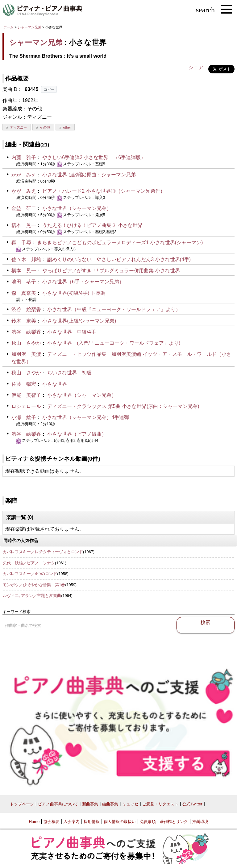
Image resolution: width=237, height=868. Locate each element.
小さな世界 (55, 384)
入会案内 (72, 822)
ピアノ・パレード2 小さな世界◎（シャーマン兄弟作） (104, 191)
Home (34, 822)
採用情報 (92, 822)
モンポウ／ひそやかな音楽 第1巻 (34, 585)
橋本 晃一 (24, 225)
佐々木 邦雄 (26, 259)
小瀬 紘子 (24, 417)
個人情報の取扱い (120, 822)
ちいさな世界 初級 (69, 373)
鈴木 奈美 (24, 321)
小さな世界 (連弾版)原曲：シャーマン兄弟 (89, 175)
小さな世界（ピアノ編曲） (77, 434)
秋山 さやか (26, 343)
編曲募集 (110, 804)
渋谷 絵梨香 (26, 309)
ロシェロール (26, 406)
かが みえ (24, 175)
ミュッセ (130, 804)
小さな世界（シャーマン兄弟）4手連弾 (86, 417)
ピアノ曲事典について (58, 804)
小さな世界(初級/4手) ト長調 (74, 293)
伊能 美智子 (26, 395)
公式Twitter (192, 804)
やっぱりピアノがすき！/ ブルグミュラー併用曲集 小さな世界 (111, 271)
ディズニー (18, 127)
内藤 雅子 (24, 157)
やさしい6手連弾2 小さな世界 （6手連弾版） (94, 157)
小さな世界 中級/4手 (71, 332)
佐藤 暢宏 (24, 384)
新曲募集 (90, 804)
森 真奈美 (24, 293)
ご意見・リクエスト (160, 804)
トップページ (22, 804)
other (67, 127)
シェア (196, 67)
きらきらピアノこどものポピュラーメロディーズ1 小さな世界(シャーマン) (120, 243)
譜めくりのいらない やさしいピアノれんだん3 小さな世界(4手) (119, 259)
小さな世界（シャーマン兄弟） (77, 208)
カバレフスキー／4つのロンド (30, 574)
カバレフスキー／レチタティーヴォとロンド (43, 552)
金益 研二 (24, 208)
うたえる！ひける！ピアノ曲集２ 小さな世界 (92, 225)
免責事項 (148, 822)
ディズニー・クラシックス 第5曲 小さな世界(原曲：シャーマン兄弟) (123, 406)
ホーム (8, 27)
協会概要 (52, 822)
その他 (45, 127)
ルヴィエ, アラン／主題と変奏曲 (32, 596)
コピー (49, 89)
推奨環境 (200, 822)
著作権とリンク (174, 822)
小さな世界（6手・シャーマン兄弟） (83, 282)
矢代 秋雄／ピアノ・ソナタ (29, 563)
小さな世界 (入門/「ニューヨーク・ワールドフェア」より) (114, 343)
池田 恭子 (24, 282)
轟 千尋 (21, 243)
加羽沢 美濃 (26, 354)
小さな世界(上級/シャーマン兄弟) (79, 321)
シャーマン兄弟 (29, 27)
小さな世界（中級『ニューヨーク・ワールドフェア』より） (114, 309)
